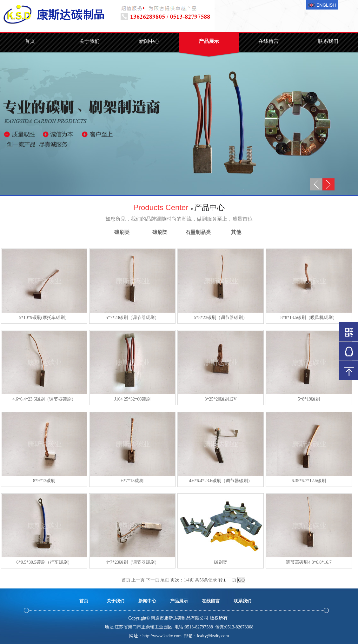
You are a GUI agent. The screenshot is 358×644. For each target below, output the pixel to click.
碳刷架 (160, 232)
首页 (30, 41)
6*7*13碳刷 (132, 481)
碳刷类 (122, 232)
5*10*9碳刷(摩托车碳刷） (44, 318)
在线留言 (268, 41)
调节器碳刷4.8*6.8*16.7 (309, 562)
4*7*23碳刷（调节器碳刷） (132, 562)
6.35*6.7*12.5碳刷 (309, 481)
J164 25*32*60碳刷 (132, 399)
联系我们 (328, 41)
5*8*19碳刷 (309, 399)
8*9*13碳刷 (44, 481)
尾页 (165, 580)
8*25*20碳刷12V (220, 399)
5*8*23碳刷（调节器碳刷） (221, 318)
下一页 (153, 580)
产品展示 (209, 41)
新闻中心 (149, 41)
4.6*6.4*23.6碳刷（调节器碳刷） (44, 399)
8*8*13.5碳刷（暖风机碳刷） (309, 318)
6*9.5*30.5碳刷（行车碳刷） (44, 562)
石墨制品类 (198, 232)
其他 (236, 232)
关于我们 (89, 41)
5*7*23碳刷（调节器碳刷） (132, 318)
